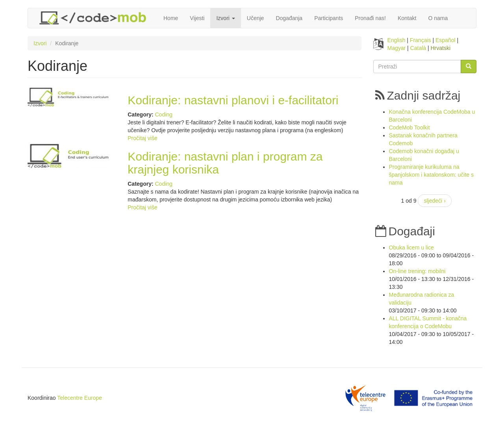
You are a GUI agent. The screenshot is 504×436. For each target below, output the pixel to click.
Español (446, 40)
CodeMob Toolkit (409, 127)
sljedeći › (435, 201)
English (397, 40)
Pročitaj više (142, 138)
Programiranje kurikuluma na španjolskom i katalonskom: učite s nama (432, 175)
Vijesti (197, 18)
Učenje (256, 18)
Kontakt (407, 18)
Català (418, 48)
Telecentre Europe (80, 398)
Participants (329, 18)
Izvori (225, 18)
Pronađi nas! (370, 18)
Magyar (397, 48)
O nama (438, 18)
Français (421, 40)
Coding (163, 115)
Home (171, 18)
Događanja (289, 18)
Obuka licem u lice (411, 248)
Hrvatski (441, 48)
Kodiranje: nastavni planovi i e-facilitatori (233, 100)
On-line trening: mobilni (417, 271)
